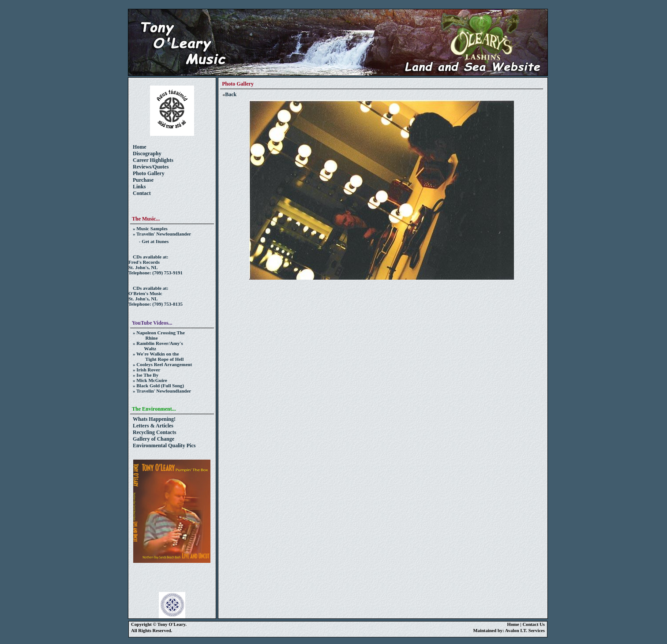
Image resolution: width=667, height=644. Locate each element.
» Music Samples (150, 228)
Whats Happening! (154, 419)
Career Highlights (153, 160)
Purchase (143, 180)
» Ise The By (146, 375)
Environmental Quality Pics (164, 446)
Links (139, 187)
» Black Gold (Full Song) (158, 386)
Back (231, 94)
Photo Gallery (149, 173)
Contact (142, 193)
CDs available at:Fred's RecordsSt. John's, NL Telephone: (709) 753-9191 (156, 265)
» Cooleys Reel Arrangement (162, 364)
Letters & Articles (153, 426)
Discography (147, 154)
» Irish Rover (146, 370)
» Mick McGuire (150, 380)
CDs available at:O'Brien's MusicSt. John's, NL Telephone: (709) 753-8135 (156, 296)
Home (140, 147)
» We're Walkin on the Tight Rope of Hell (156, 356)
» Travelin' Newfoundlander (162, 234)
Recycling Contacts (154, 432)
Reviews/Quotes (151, 167)
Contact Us (534, 624)
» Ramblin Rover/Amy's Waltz (156, 346)
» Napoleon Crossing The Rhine (157, 335)
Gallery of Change (154, 439)
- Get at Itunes (151, 241)
